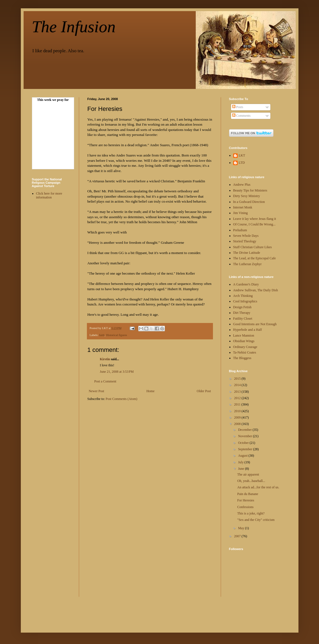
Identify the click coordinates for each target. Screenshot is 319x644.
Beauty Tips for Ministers (250, 190)
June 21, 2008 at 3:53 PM (117, 372)
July (241, 462)
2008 (238, 424)
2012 (238, 398)
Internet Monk (243, 207)
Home (150, 391)
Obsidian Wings (244, 341)
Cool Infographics (245, 301)
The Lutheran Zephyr (248, 264)
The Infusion (74, 27)
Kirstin (105, 359)
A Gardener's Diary (246, 284)
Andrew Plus (242, 185)
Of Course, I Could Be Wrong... (254, 224)
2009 (238, 417)
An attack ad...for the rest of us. (258, 487)
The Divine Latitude (247, 253)
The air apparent (248, 474)
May (241, 528)
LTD (242, 163)
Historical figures (116, 335)
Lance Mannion (244, 335)
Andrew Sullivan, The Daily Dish (256, 290)
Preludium (240, 230)
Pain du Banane (248, 494)
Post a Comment (105, 381)
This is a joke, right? (251, 513)
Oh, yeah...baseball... (251, 481)
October (244, 443)
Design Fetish (242, 307)
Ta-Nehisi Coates (245, 352)
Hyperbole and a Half (248, 330)
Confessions (245, 507)
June (241, 469)
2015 (238, 379)
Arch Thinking (243, 296)
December (245, 430)
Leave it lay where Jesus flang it (255, 219)
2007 (238, 536)
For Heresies (246, 500)
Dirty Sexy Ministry (247, 196)
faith (102, 335)
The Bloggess (242, 358)
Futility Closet (243, 319)
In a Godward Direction (249, 202)
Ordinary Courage (245, 347)
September (245, 449)
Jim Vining (241, 213)
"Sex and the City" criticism (256, 520)
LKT (242, 155)
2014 (238, 385)
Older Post (204, 391)
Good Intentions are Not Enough (255, 324)
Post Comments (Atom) (122, 399)
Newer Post (97, 391)
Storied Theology (245, 241)
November (245, 436)
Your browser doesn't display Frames (53, 135)
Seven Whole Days (246, 236)
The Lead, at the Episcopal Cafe (255, 258)
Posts (238, 107)
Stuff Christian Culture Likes (253, 247)
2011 (238, 404)
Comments (241, 116)
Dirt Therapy (242, 313)
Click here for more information (49, 195)
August (243, 456)
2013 (238, 392)
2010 (238, 411)
